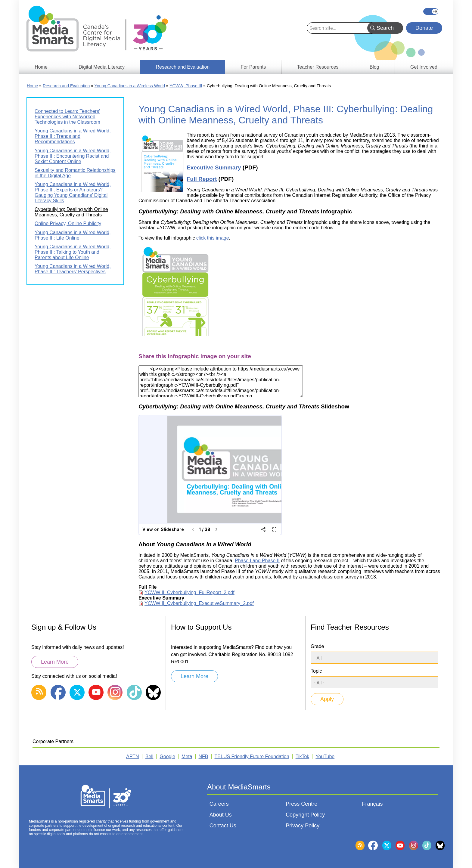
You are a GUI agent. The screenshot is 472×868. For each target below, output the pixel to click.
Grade (317, 646)
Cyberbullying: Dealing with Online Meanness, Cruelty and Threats (71, 212)
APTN (133, 756)
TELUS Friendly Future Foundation (252, 756)
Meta (187, 756)
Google (167, 756)
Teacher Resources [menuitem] (318, 67)
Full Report (202, 179)
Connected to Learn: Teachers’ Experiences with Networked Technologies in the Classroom (67, 117)
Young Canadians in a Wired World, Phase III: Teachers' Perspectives (73, 269)
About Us (221, 815)
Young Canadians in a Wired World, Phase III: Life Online (73, 235)
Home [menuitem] (41, 67)
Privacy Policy (303, 826)
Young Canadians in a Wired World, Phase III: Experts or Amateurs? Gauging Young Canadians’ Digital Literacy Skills (73, 192)
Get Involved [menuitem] (424, 67)
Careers (219, 804)
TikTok (303, 756)
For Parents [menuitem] (253, 67)
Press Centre (301, 804)
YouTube (325, 756)
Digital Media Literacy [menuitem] (102, 67)
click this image (213, 238)
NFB (203, 756)
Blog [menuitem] (374, 67)
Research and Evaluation (66, 86)
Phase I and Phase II (257, 561)
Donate (424, 28)
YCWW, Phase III (186, 86)
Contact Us (223, 826)
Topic (316, 671)
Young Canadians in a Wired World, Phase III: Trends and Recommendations (73, 136)
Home (32, 86)
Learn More (55, 662)
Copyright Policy (305, 815)
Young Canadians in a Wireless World (130, 86)
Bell (149, 756)
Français (431, 11)
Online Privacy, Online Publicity (68, 223)
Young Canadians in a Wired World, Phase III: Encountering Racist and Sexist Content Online (73, 156)
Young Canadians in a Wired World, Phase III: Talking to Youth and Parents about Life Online (73, 252)
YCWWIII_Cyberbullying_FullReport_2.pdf (189, 592)
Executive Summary (214, 167)
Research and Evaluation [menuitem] (183, 67)
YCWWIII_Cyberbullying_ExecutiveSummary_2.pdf (199, 603)
